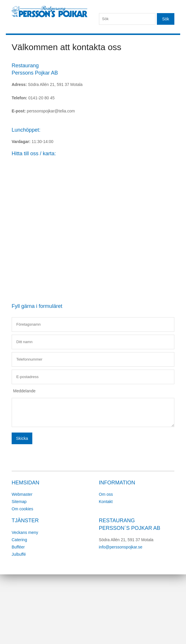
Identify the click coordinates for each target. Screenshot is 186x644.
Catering (19, 540)
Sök (166, 19)
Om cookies (22, 509)
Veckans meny (25, 532)
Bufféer (18, 547)
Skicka (22, 438)
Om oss (106, 494)
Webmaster (22, 494)
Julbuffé (19, 554)
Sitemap (19, 502)
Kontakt (106, 502)
